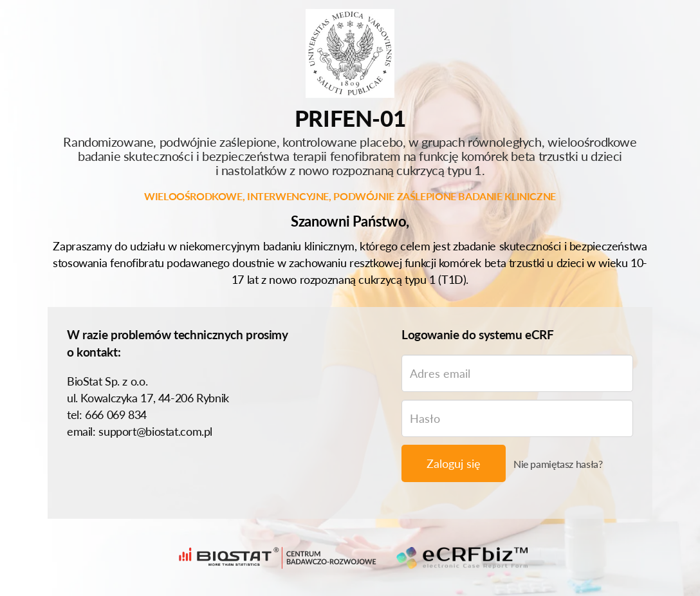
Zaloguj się (454, 463)
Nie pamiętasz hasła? (558, 464)
